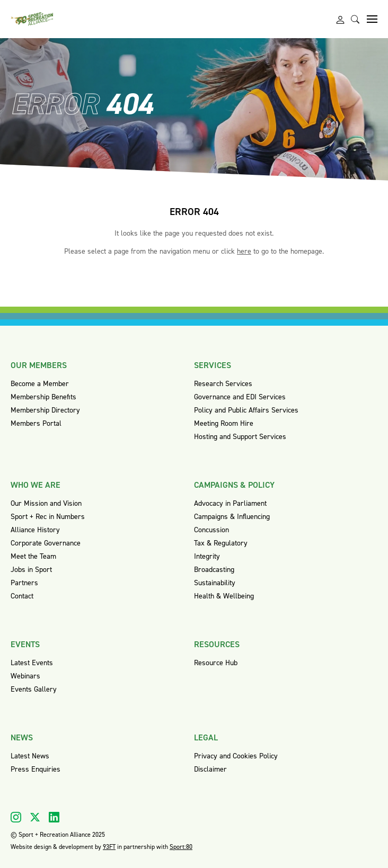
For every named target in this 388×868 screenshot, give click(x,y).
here (244, 251)
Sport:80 (181, 847)
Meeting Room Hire (224, 423)
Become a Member (40, 384)
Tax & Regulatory (221, 543)
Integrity (207, 556)
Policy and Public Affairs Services (246, 410)
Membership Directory (45, 410)
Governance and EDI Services (240, 397)
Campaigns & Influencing (232, 517)
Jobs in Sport (31, 570)
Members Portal (36, 423)
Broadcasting (214, 570)
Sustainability (215, 583)
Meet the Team (33, 556)
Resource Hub (216, 663)
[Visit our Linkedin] (54, 817)
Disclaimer (210, 769)
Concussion (211, 530)
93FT (109, 847)
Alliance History (35, 530)
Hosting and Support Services (240, 437)
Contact (22, 596)
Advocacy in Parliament (230, 503)
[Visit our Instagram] (16, 817)
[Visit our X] (35, 817)
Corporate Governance (46, 543)
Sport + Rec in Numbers (48, 517)
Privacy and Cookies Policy (236, 756)
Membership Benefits (43, 397)
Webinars (25, 676)
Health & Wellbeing (224, 596)
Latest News (30, 756)
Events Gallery (34, 689)
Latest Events (32, 663)
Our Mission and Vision (46, 503)
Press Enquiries (36, 769)
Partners (24, 583)
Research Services (223, 384)
